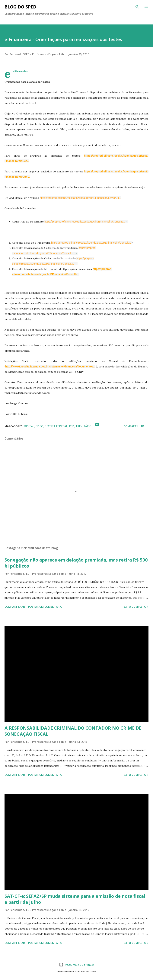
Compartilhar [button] (134, 426)
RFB (72, 426)
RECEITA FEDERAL (56, 426)
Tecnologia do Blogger (77, 964)
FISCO (40, 426)
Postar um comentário (45, 607)
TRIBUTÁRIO (84, 426)
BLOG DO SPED (20, 7)
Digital (29, 426)
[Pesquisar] (137, 7)
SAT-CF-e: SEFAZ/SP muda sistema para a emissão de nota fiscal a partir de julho (75, 899)
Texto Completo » (135, 607)
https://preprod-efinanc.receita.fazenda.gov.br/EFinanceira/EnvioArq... (80, 198)
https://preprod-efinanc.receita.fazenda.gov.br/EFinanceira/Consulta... (85, 222)
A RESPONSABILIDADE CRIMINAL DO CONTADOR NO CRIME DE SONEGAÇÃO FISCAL (73, 731)
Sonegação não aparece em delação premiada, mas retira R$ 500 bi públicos (76, 563)
